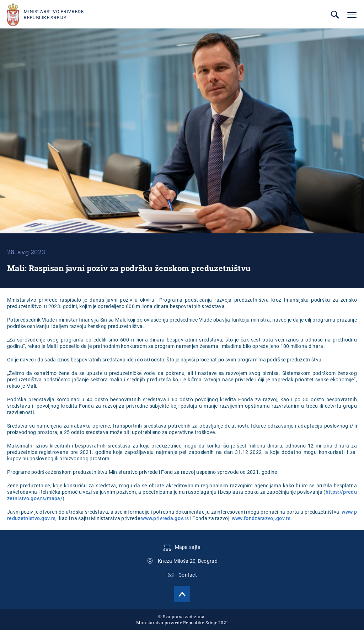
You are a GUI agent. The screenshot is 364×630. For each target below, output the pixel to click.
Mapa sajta (188, 547)
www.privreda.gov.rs (165, 518)
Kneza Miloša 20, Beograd (188, 561)
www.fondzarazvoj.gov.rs (261, 518)
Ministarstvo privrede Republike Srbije (53, 15)
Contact (188, 575)
